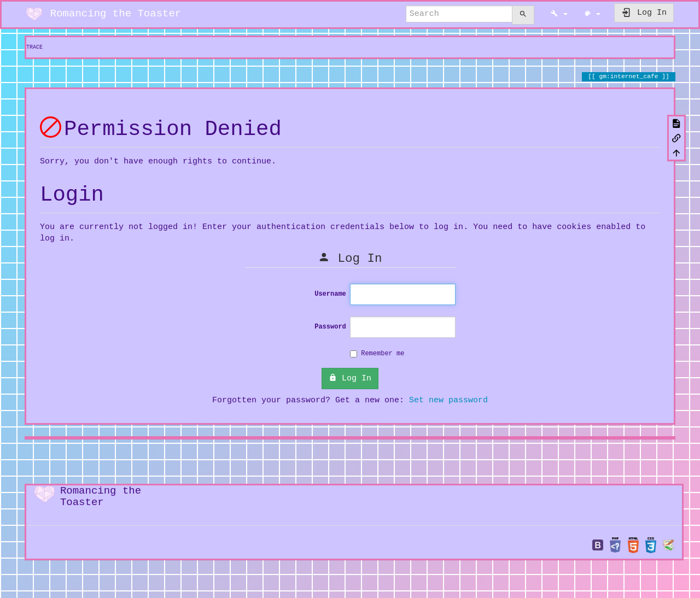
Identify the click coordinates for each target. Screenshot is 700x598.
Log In (350, 377)
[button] (559, 14)
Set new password (448, 398)
